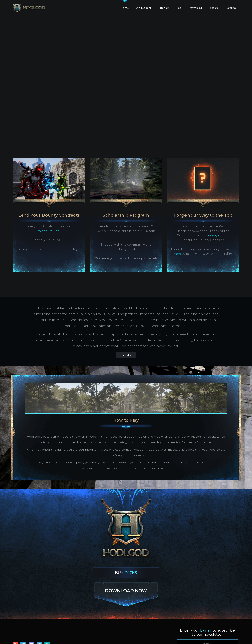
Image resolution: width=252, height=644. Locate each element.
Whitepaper (144, 8)
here (126, 236)
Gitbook (164, 8)
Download (195, 8)
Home (125, 8)
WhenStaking (49, 231)
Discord (214, 8)
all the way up (212, 236)
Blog (179, 8)
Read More (126, 355)
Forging (231, 8)
